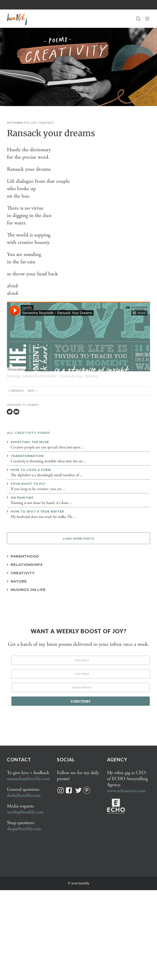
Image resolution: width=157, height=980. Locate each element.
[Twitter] (10, 412)
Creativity (46, 123)
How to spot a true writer (37, 512)
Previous (17, 391)
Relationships (27, 565)
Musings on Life (28, 590)
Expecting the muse (30, 442)
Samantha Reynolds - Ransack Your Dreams (60, 376)
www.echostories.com (126, 791)
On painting (22, 498)
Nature (19, 581)
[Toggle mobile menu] (148, 19)
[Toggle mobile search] (138, 19)
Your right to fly (28, 484)
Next (31, 391)
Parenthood (25, 556)
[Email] (16, 412)
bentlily (14, 376)
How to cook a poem (31, 470)
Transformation (27, 456)
